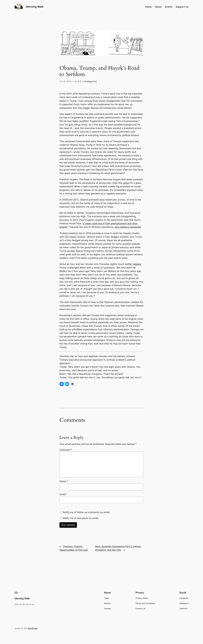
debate (137, 264)
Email (63, 494)
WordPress (33, 628)
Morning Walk (35, 7)
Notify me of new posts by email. (81, 518)
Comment (66, 450)
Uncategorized (90, 81)
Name (64, 481)
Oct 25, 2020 (65, 81)
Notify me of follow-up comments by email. (86, 512)
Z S (79, 81)
